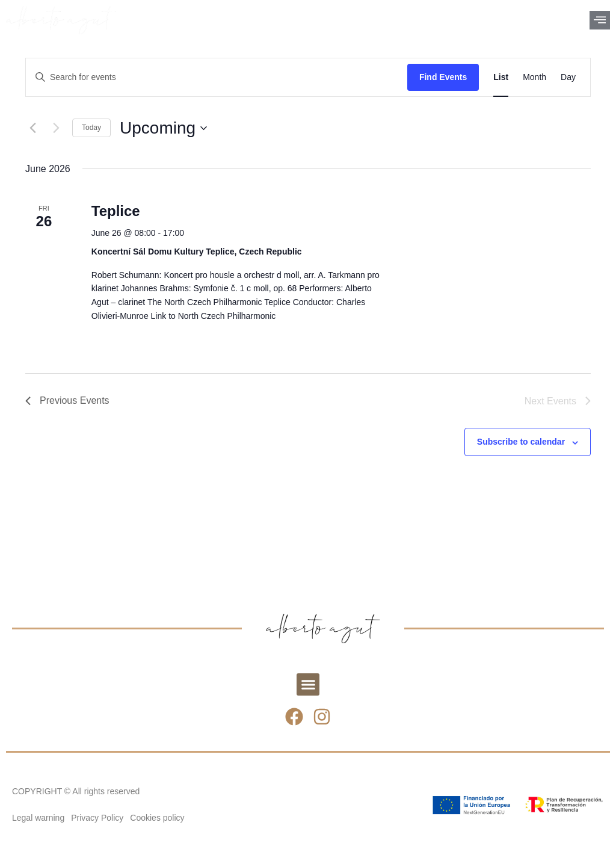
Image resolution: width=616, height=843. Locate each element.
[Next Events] (56, 128)
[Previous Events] (32, 128)
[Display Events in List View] (501, 77)
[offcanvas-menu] (600, 20)
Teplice (116, 211)
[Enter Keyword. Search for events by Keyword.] (217, 77)
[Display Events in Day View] (568, 77)
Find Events (443, 77)
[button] (308, 685)
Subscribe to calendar (521, 442)
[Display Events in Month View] (534, 77)
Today (91, 128)
